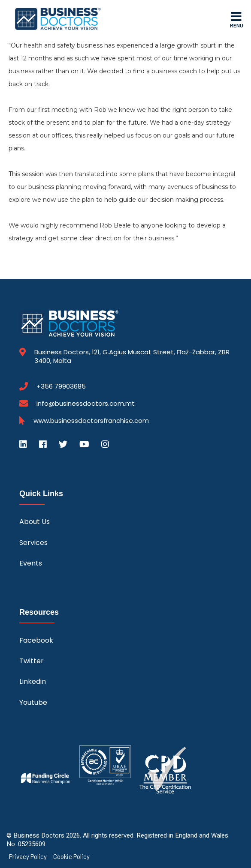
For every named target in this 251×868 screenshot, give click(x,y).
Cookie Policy (71, 857)
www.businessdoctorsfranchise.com (91, 421)
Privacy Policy (28, 857)
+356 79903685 (61, 386)
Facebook (36, 640)
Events (31, 563)
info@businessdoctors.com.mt (86, 403)
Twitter (32, 661)
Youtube (33, 702)
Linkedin (33, 681)
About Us (35, 522)
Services (33, 543)
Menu (237, 19)
